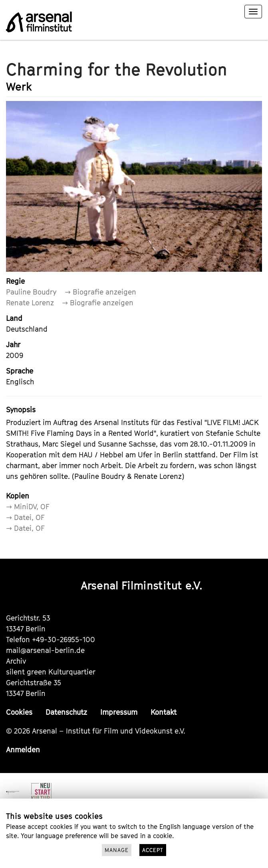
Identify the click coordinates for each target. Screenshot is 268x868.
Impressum (119, 712)
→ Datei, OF (25, 517)
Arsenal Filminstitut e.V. (142, 585)
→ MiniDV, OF (28, 507)
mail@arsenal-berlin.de (45, 650)
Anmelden (23, 750)
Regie (15, 281)
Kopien (18, 496)
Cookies (19, 712)
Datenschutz (66, 712)
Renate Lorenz (30, 303)
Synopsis (21, 410)
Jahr (13, 345)
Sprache (20, 371)
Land (14, 318)
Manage (117, 850)
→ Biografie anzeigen (100, 292)
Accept (153, 850)
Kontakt (164, 712)
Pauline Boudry (31, 292)
